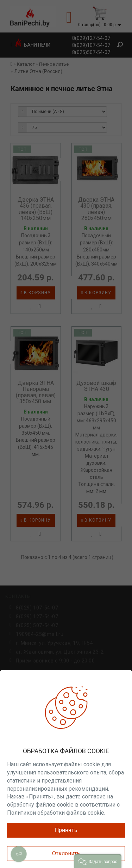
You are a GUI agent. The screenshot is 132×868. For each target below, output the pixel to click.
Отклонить (66, 853)
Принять (66, 830)
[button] (98, 861)
